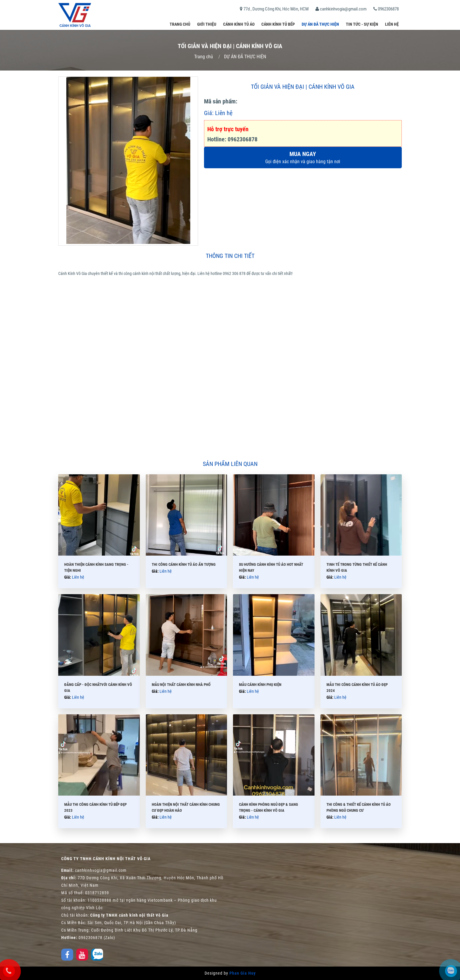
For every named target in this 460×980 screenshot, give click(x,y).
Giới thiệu (207, 24)
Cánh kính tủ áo (239, 24)
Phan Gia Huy (243, 973)
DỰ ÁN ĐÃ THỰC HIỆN (320, 24)
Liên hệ (392, 24)
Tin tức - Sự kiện (362, 24)
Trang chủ (180, 24)
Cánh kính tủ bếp (278, 24)
